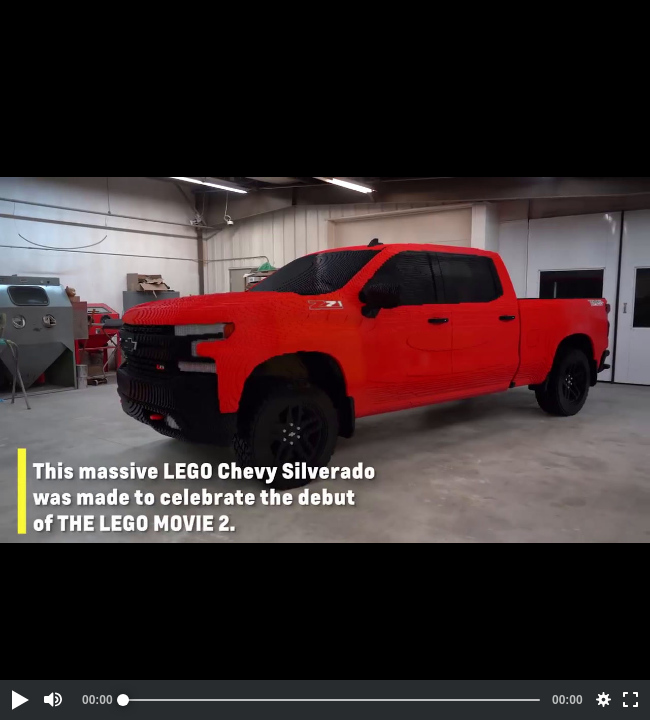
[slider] (331, 700)
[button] (19, 700)
